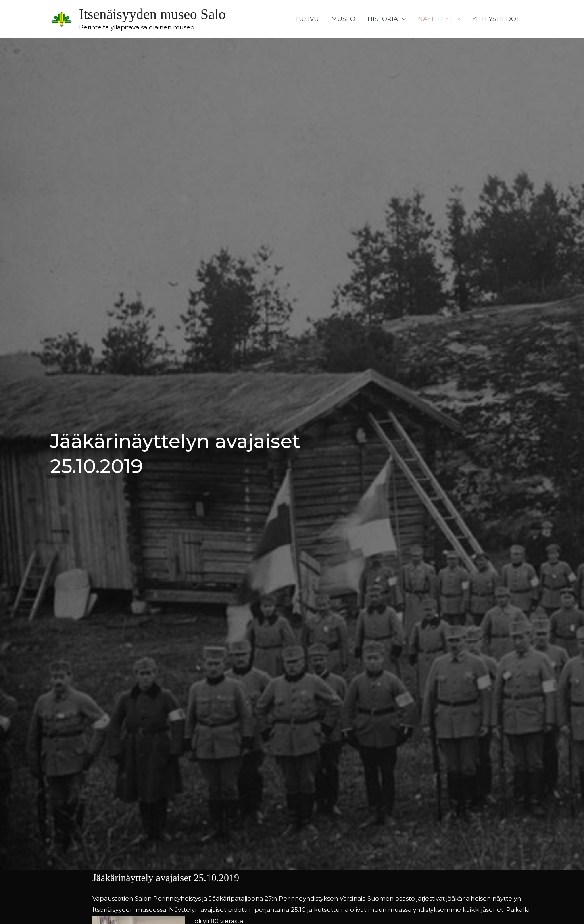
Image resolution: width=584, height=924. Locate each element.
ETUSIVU (305, 19)
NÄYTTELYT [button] (435, 19)
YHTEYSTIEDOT (496, 19)
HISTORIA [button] (383, 19)
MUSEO (343, 19)
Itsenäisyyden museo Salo (152, 14)
